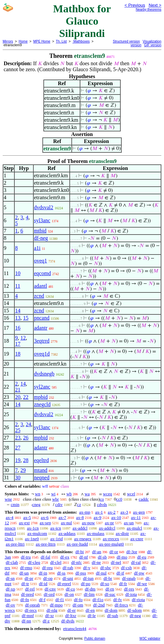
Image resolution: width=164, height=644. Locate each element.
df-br (108, 578)
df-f (42, 600)
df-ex (65, 557)
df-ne (96, 562)
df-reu (47, 568)
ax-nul (66, 523)
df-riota (138, 600)
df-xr (49, 616)
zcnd (39, 296)
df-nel (116, 562)
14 (18, 311)
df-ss (61, 573)
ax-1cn (33, 528)
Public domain (95, 639)
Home (23, 41)
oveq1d (42, 354)
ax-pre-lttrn (45, 544)
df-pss (81, 573)
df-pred (27, 594)
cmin (15, 504)
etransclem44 (74, 629)
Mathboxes (81, 41)
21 (18, 390)
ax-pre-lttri (15, 544)
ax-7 (62, 517)
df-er (71, 610)
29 (23, 470)
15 (26, 318)
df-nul (101, 573)
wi (53, 494)
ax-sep (45, 523)
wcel (131, 494)
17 (18, 344)
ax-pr (109, 523)
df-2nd (99, 605)
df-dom (111, 610)
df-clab (12, 562)
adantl (40, 286)
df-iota (131, 594)
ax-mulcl (134, 528)
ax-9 (97, 517)
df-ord (49, 594)
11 (17, 286)
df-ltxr (71, 616)
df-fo (78, 600)
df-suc (110, 594)
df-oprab (32, 605)
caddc (144, 499)
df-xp (10, 589)
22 (26, 397)
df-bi (79, 552)
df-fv (118, 600)
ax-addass (67, 533)
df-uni (68, 578)
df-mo (122, 557)
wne (8, 499)
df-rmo (26, 568)
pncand (42, 318)
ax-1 (99, 512)
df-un (24, 573)
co (102, 499)
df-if (120, 573)
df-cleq (34, 562)
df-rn (110, 589)
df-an (96, 552)
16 (18, 328)
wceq (107, 494)
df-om (78, 605)
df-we (142, 584)
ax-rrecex (111, 539)
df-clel (56, 562)
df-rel (30, 589)
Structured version (126, 41)
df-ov (10, 605)
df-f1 (60, 600)
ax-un (129, 523)
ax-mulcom (37, 533)
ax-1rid (57, 539)
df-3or (132, 552)
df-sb (102, 557)
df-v (87, 568)
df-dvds (68, 621)
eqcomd (42, 273)
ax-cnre (137, 539)
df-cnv (50, 589)
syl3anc (42, 220)
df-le (92, 616)
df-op (48, 578)
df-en (90, 610)
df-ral (136, 562)
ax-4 (9, 517)
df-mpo (56, 605)
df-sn (10, 578)
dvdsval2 (44, 207)
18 (18, 354)
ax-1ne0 (32, 539)
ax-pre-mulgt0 (111, 544)
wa (87, 494)
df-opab (129, 578)
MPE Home (42, 41)
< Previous (135, 5)
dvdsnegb (44, 374)
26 (26, 438)
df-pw (139, 573)
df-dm (90, 589)
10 (18, 273)
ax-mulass (95, 533)
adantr (41, 328)
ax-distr (122, 533)
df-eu (141, 557)
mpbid (41, 397)
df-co (70, 589)
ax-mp (85, 512)
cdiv (59, 504)
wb (69, 494)
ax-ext (24, 523)
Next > (155, 5)
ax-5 (27, 517)
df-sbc (106, 568)
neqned (42, 478)
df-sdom (134, 610)
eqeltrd (41, 460)
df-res (129, 589)
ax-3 (124, 512)
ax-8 (80, 517)
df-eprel (64, 584)
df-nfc (77, 562)
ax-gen (139, 512)
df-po (86, 584)
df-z (46, 621)
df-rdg (52, 610)
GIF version (153, 45)
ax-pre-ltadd (77, 544)
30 (18, 478)
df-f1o (98, 600)
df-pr (29, 578)
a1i (37, 248)
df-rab (68, 568)
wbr (55, 499)
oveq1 (40, 261)
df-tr (25, 584)
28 (26, 460)
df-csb (126, 568)
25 (18, 430)
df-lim (89, 594)
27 (18, 448)
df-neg (41, 238)
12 (23, 338)
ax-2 (111, 512)
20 (18, 397)
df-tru (26, 557)
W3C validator (150, 639)
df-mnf (28, 616)
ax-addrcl (107, 528)
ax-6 (45, 517)
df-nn (26, 621)
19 (18, 460)
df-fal (45, 557)
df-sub (112, 616)
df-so (105, 584)
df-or (114, 552)
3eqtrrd (42, 341)
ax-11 (136, 517)
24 (28, 424)
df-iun (88, 578)
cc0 (119, 499)
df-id (43, 584)
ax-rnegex (83, 539)
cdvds (102, 504)
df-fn (25, 600)
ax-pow (88, 523)
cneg (36, 504)
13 (18, 318)
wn (38, 494)
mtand (41, 470)
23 (18, 438)
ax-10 (116, 517)
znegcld (42, 404)
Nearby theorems (148, 9)
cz (79, 504)
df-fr (123, 584)
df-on (69, 594)
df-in (43, 573)
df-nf (84, 557)
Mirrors (8, 41)
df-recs (31, 610)
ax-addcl (80, 528)
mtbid (40, 231)
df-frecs (121, 605)
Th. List (61, 41)
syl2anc (42, 387)
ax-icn (56, 528)
